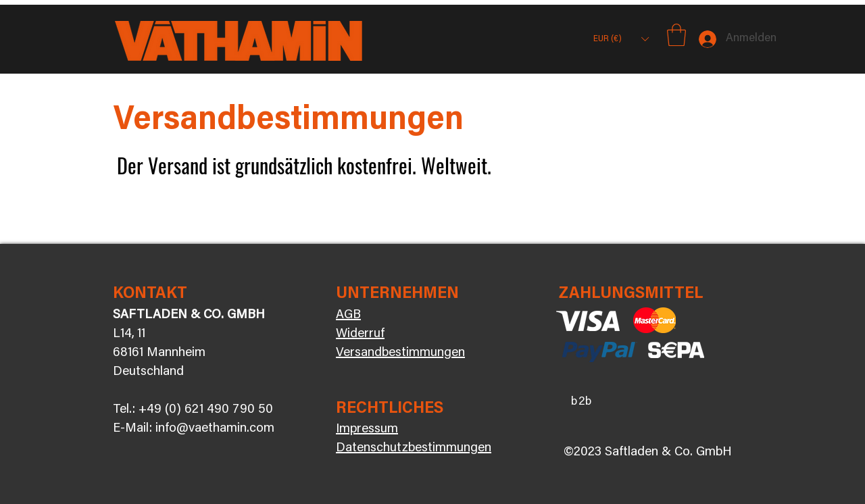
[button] (621, 39)
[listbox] (621, 39)
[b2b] (583, 402)
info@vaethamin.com (215, 428)
